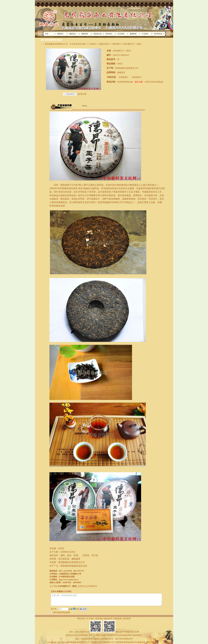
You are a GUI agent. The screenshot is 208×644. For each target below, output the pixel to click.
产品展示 (145, 34)
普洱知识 (109, 34)
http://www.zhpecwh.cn (69, 580)
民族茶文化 (98, 34)
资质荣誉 (127, 619)
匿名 (76, 609)
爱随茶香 (85, 34)
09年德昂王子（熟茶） (69, 586)
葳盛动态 (73, 34)
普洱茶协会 (158, 34)
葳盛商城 (133, 34)
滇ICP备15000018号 (124, 639)
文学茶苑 (121, 34)
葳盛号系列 (104, 44)
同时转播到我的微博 (60, 612)
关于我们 (90, 619)
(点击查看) (67, 591)
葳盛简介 (60, 34)
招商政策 (118, 619)
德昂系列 (116, 44)
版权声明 (108, 619)
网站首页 (81, 619)
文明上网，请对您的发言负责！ (106, 600)
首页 (47, 34)
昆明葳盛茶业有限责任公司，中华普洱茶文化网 (65, 44)
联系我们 (100, 619)
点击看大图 (75, 94)
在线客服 (124, 77)
